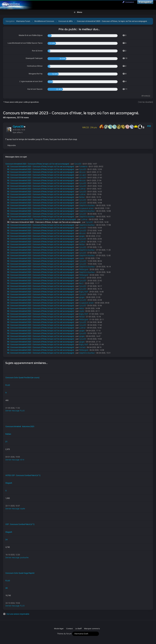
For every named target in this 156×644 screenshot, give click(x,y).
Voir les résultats (146, 102)
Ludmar (82, 189)
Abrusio (82, 172)
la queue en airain (86, 208)
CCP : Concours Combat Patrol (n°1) (20, 524)
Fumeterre (83, 166)
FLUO (8, 385)
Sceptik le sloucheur (87, 205)
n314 (22, 460)
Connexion (128, 2)
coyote (82, 258)
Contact (69, 629)
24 (6, 540)
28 (6, 588)
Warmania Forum (23, 21)
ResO (81, 283)
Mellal (82, 308)
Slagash (9, 483)
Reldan (82, 197)
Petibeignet (84, 269)
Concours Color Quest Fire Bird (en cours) (22, 378)
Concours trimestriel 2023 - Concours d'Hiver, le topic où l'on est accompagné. (37, 164)
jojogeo (82, 236)
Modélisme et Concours (44, 21)
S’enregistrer (145, 2)
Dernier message (12, 411)
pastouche (24, 558)
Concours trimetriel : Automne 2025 (20, 426)
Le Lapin (83, 175)
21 (6, 442)
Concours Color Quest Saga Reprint (20, 573)
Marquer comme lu (92, 629)
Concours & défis (65, 21)
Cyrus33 (18, 127)
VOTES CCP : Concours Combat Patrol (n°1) (23, 475)
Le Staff (78, 629)
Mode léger (59, 629)
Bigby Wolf (83, 292)
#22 (149, 126)
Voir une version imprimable (18, 614)
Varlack (82, 278)
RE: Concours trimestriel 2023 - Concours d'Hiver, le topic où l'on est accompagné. (41, 166)
